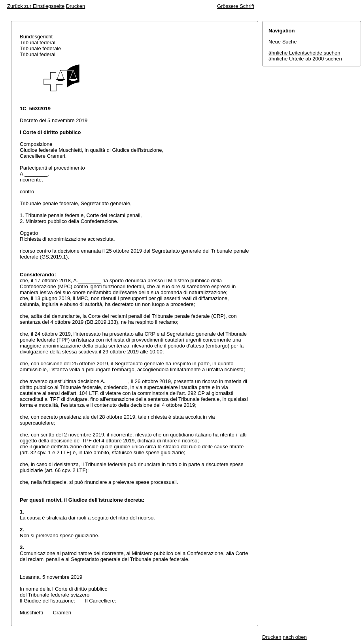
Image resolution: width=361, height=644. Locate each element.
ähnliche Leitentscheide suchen (304, 53)
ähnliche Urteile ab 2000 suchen (305, 59)
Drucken (76, 6)
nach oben (295, 637)
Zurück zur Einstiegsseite (36, 6)
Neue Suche (283, 42)
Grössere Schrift (236, 6)
